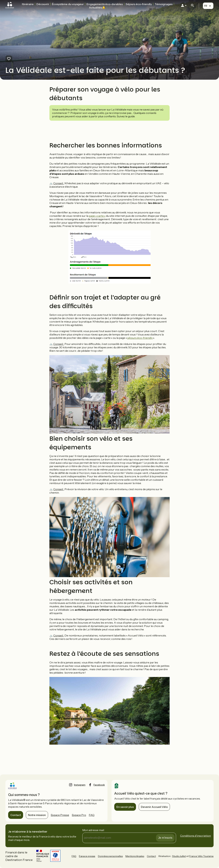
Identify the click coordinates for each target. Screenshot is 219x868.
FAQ (92, 815)
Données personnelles (110, 856)
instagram (80, 785)
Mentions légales (135, 856)
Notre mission (37, 815)
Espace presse (87, 856)
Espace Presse (60, 815)
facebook (99, 785)
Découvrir (43, 4)
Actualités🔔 (97, 7)
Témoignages (164, 4)
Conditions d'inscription (195, 836)
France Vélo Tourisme (201, 856)
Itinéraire (28, 4)
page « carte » (97, 216)
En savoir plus (125, 807)
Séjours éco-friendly (139, 4)
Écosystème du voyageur (68, 4)
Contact (16, 815)
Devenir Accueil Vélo (154, 807)
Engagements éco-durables (105, 4)
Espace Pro (79, 815)
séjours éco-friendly (140, 338)
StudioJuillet (179, 856)
